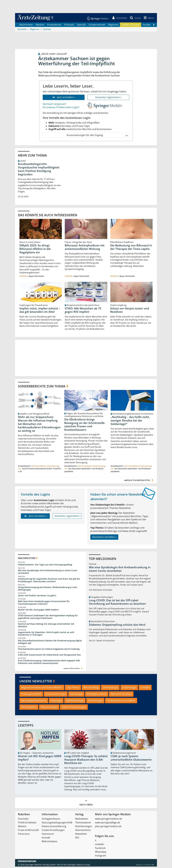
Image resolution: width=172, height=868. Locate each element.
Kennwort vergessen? (54, 105)
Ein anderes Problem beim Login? (61, 109)
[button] (148, 19)
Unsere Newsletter (36, 682)
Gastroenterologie (56, 695)
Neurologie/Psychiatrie (34, 702)
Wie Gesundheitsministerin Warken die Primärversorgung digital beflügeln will (50, 643)
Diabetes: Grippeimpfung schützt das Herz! (117, 626)
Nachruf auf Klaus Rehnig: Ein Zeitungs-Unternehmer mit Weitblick (46, 627)
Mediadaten (82, 820)
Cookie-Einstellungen (53, 831)
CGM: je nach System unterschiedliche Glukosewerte (131, 759)
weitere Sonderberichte (139, 482)
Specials (81, 26)
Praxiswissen (54, 26)
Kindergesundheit (97, 695)
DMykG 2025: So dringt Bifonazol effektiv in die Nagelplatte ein (35, 250)
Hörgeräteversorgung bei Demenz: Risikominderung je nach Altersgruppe (47, 590)
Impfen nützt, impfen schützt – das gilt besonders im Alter (40, 312)
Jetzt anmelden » (64, 99)
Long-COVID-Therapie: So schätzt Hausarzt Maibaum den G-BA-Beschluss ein (86, 761)
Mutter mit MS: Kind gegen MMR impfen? (38, 611)
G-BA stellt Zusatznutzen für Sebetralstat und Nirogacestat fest (49, 656)
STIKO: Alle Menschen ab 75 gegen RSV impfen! (83, 312)
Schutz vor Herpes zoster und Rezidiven (130, 312)
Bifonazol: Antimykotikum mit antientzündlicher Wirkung (85, 249)
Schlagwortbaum (51, 820)
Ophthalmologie (75, 702)
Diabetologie (129, 689)
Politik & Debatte (131, 26)
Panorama (24, 835)
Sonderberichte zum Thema (42, 388)
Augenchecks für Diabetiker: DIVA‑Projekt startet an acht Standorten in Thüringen (46, 635)
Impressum (48, 835)
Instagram (101, 857)
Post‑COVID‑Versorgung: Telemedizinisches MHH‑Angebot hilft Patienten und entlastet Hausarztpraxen (49, 663)
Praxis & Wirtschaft (28, 831)
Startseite (23, 820)
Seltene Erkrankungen (74, 708)
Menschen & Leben (121, 695)
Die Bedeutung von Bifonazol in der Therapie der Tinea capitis (131, 249)
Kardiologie (76, 695)
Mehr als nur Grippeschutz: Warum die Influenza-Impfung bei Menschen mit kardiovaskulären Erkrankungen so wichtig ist (39, 425)
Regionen (113, 26)
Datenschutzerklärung (54, 828)
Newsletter (81, 835)
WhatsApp (101, 853)
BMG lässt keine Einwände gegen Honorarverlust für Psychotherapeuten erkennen (44, 604)
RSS (77, 839)
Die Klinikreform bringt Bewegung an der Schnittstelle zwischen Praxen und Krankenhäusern (84, 426)
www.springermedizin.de (109, 820)
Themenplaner (83, 824)
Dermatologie (110, 689)
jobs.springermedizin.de (108, 828)
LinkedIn (100, 846)
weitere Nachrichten (73, 670)
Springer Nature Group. (79, 866)
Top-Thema (73, 689)
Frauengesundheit (31, 695)
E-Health (145, 689)
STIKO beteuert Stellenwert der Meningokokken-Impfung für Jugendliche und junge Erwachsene (48, 618)
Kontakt (46, 839)
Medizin (40, 26)
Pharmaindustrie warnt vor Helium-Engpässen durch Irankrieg (49, 650)
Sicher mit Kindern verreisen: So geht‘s (37, 597)
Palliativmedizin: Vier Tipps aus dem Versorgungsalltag (45, 566)
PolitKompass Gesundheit (121, 702)
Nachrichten (26, 26)
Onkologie (56, 702)
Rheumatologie (49, 708)
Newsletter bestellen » (104, 538)
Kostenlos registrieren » (108, 99)
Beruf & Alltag (91, 689)
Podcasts (69, 26)
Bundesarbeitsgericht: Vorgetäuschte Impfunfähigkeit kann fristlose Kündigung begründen (39, 171)
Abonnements (83, 831)
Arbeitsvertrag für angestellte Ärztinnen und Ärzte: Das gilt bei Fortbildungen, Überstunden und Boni (49, 582)
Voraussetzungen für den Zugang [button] (97, 137)
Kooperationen (97, 26)
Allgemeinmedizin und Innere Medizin (42, 689)
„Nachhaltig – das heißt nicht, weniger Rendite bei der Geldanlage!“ (130, 422)
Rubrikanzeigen (84, 828)
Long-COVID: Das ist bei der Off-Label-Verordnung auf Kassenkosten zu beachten (117, 603)
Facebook (100, 849)
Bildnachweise (49, 843)
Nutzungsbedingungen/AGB (57, 824)
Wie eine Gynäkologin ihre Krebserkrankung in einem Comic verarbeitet (48, 573)
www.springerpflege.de (107, 824)
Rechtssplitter (29, 708)
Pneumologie (95, 702)
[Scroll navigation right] (154, 26)
